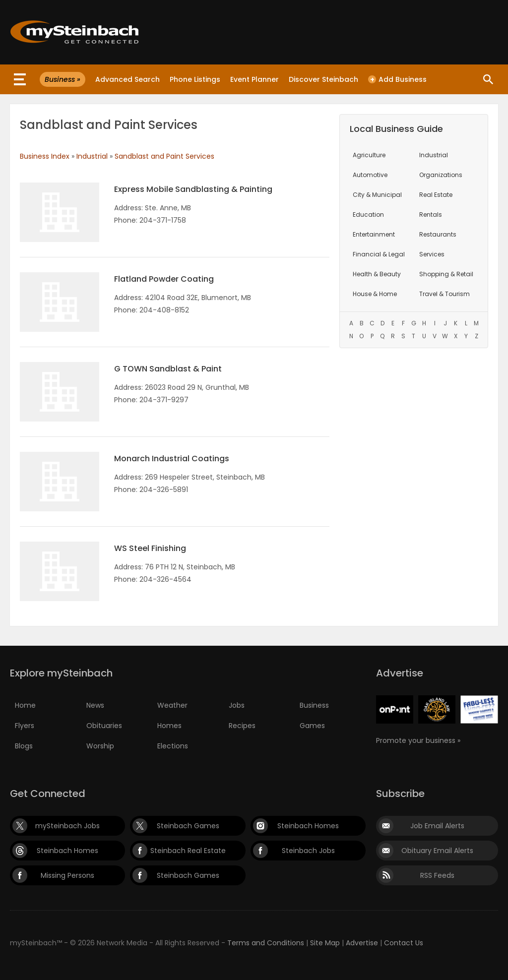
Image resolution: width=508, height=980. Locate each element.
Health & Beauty (377, 274)
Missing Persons (67, 875)
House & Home (375, 294)
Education (368, 214)
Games (312, 726)
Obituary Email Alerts (437, 851)
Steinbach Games (188, 826)
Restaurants (438, 234)
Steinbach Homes (308, 826)
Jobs (237, 705)
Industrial (92, 156)
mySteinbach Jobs (67, 826)
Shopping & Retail (446, 274)
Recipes (242, 726)
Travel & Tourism (444, 294)
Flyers (25, 726)
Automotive (370, 175)
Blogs (24, 746)
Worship (100, 746)
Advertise (362, 943)
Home (25, 705)
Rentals (431, 214)
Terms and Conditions (266, 943)
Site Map (325, 943)
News (95, 705)
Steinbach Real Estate (188, 851)
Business (314, 705)
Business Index (45, 156)
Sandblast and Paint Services (164, 156)
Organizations (441, 175)
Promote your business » (418, 740)
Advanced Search (127, 79)
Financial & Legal (379, 254)
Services (432, 254)
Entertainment (374, 234)
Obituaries (104, 726)
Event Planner (254, 79)
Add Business (397, 79)
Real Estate (436, 195)
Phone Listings (195, 79)
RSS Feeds (437, 875)
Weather (172, 705)
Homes (169, 726)
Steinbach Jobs (308, 851)
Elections (173, 746)
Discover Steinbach (323, 79)
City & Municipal (377, 195)
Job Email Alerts (437, 826)
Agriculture (369, 155)
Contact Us (404, 943)
